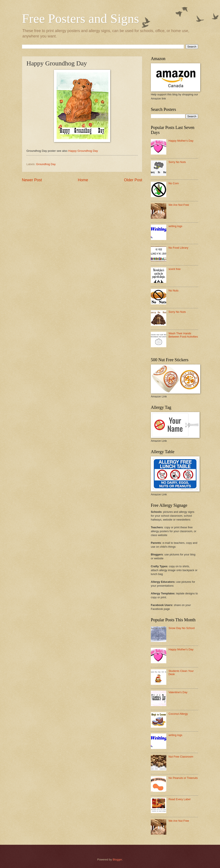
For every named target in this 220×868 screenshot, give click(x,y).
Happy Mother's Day (181, 141)
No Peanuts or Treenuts (183, 778)
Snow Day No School (182, 628)
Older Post (133, 180)
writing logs (175, 226)
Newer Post (32, 180)
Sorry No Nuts (177, 162)
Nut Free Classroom (181, 757)
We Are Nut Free (179, 205)
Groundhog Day (46, 164)
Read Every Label (179, 799)
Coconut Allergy (178, 714)
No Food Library (178, 248)
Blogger (117, 859)
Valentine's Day (178, 692)
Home (83, 180)
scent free (175, 269)
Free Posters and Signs (80, 19)
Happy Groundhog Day (83, 151)
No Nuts (173, 291)
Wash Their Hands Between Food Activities (183, 335)
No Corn (174, 183)
